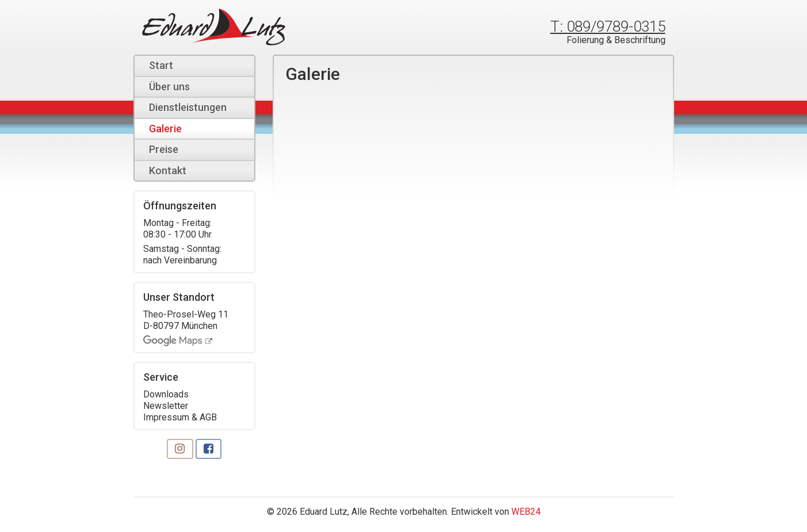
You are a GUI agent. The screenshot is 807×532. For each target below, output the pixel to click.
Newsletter (166, 406)
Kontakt (168, 171)
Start (161, 65)
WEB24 (526, 512)
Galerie (165, 129)
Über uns (169, 87)
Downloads (166, 394)
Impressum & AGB (180, 417)
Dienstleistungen (188, 107)
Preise (164, 149)
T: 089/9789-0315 (608, 26)
